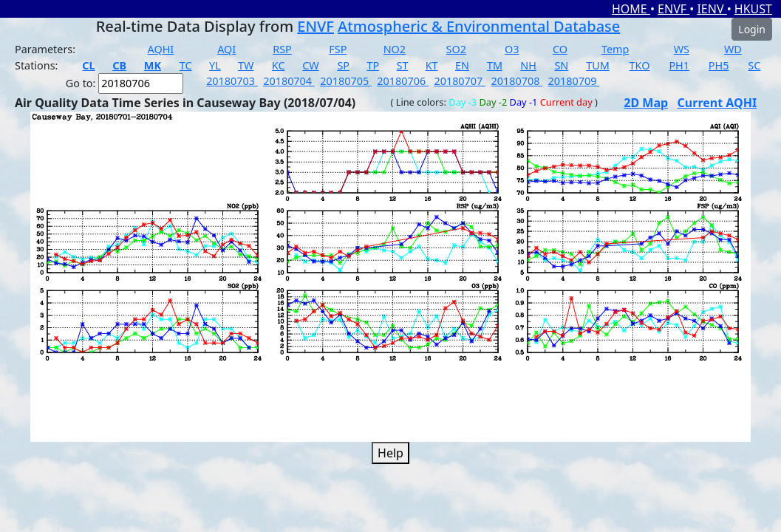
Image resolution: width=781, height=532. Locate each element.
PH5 (719, 65)
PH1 (679, 65)
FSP (338, 49)
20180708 (517, 81)
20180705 (346, 81)
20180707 (460, 81)
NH (528, 65)
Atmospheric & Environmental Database (479, 26)
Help (390, 453)
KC (279, 65)
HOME (631, 9)
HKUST (753, 9)
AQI (226, 49)
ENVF (673, 9)
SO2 (456, 49)
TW (246, 65)
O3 (512, 49)
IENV (712, 9)
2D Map (646, 103)
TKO (640, 65)
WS (682, 49)
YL (215, 65)
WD (733, 49)
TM (495, 65)
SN (561, 65)
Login (752, 29)
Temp (615, 49)
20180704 (289, 81)
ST (403, 65)
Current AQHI (717, 103)
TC (186, 65)
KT (432, 65)
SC (754, 65)
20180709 (574, 81)
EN (462, 65)
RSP (282, 49)
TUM (598, 65)
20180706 (403, 81)
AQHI (161, 49)
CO (560, 49)
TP (373, 65)
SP (343, 65)
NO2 (395, 49)
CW (310, 65)
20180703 (232, 81)
